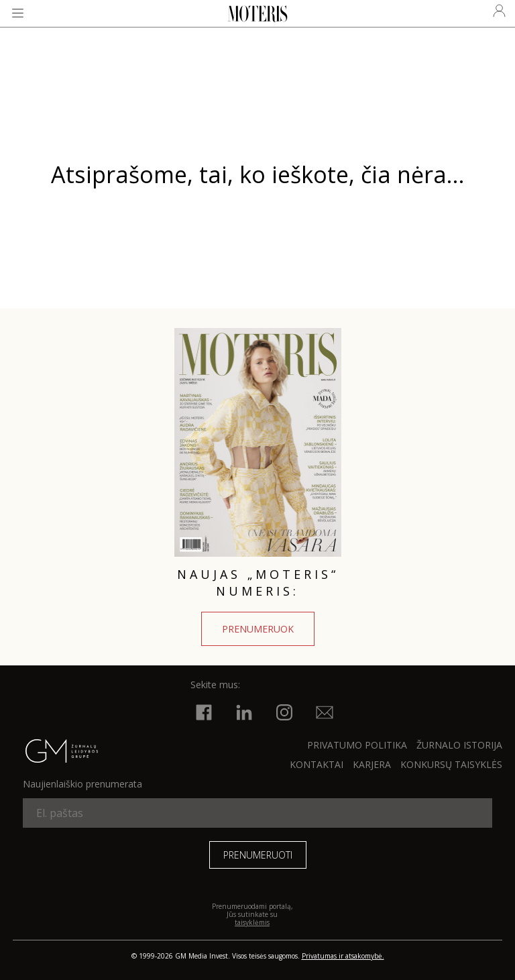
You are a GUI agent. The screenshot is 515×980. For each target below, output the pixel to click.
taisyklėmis (252, 922)
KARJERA (372, 764)
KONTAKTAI (317, 764)
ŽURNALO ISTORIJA (459, 745)
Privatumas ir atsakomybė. (343, 956)
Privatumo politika (357, 745)
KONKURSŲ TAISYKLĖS (451, 764)
